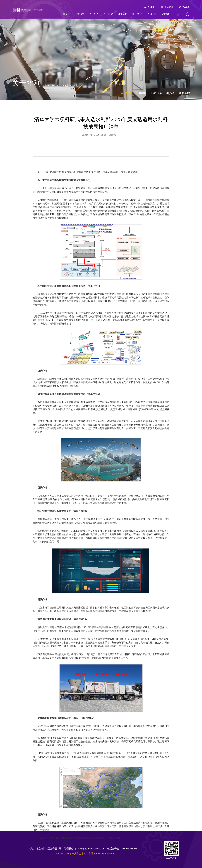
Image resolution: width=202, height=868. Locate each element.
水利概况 (141, 93)
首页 (65, 14)
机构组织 (184, 93)
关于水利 (80, 14)
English (151, 7)
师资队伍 (123, 14)
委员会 (171, 93)
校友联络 (151, 14)
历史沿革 (157, 93)
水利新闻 (67, 85)
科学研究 (108, 14)
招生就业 (137, 14)
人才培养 (94, 14)
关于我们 (166, 14)
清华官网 (169, 7)
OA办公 (186, 7)
